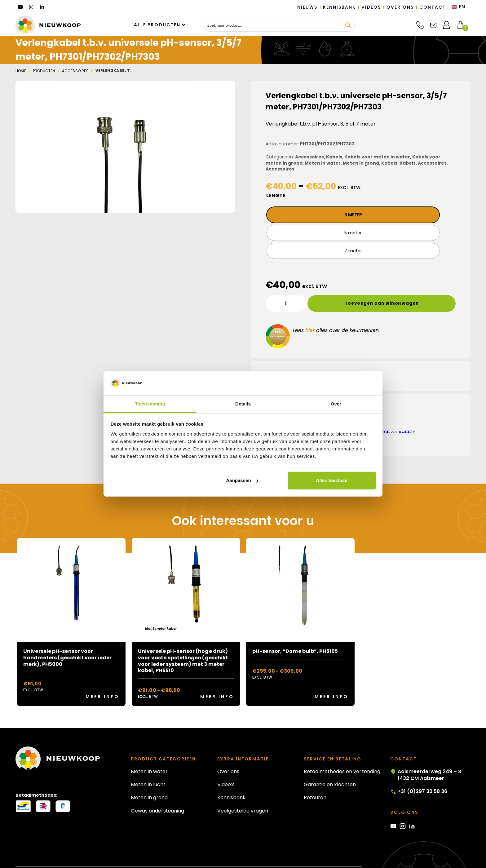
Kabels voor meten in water (377, 157)
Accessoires (75, 71)
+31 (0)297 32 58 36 (419, 774)
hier (310, 313)
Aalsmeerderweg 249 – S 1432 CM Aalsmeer (426, 758)
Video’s (226, 767)
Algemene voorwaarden (336, 855)
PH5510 (407, 415)
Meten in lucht (148, 767)
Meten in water (323, 163)
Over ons (228, 754)
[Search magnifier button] (348, 25)
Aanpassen (242, 480)
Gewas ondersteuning (157, 793)
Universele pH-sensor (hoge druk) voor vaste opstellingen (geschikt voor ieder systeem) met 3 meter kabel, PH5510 (183, 643)
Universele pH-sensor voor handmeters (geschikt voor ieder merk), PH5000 (67, 640)
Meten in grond (361, 163)
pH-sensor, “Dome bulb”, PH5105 (295, 634)
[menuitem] (458, 7)
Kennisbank (231, 780)
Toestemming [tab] (150, 404)
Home (21, 71)
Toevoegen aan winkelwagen (374, 286)
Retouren (315, 780)
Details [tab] (243, 404)
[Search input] (273, 25)
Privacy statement (285, 855)
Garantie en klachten (330, 767)
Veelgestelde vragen (243, 793)
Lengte (276, 196)
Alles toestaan (332, 480)
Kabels (334, 157)
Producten (44, 71)
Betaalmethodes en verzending (342, 754)
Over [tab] (336, 404)
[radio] (309, 215)
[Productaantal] (287, 286)
